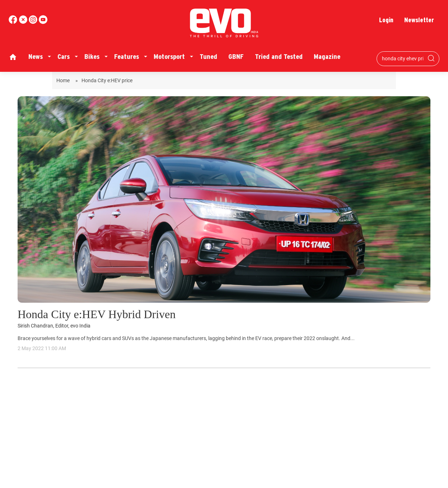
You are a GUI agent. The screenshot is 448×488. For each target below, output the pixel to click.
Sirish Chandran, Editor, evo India (54, 326)
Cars (64, 57)
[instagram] (43, 22)
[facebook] (14, 22)
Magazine (327, 57)
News (36, 57)
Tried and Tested (279, 57)
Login (386, 20)
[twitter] (24, 22)
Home (64, 80)
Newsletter (419, 20)
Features (127, 57)
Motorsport (169, 57)
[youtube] (34, 22)
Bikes (92, 57)
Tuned (208, 57)
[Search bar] (403, 59)
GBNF (236, 57)
